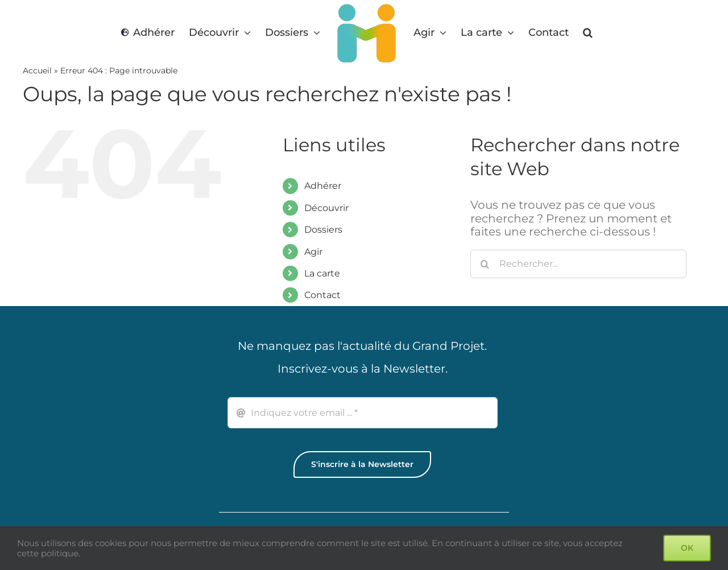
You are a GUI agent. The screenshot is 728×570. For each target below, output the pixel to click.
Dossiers (323, 230)
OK (687, 548)
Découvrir (326, 208)
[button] (588, 33)
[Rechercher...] (578, 264)
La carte (322, 273)
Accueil (37, 71)
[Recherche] (485, 264)
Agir (313, 252)
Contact (322, 295)
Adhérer (323, 186)
